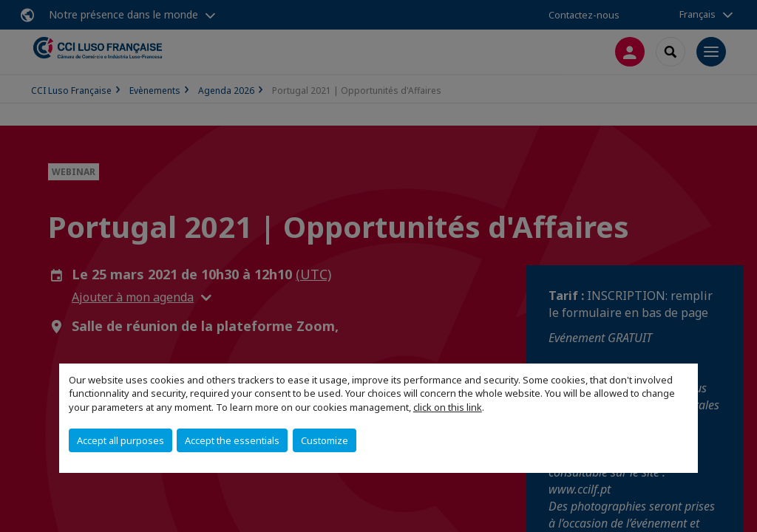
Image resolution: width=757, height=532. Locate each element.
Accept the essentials (232, 440)
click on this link (448, 407)
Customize (325, 440)
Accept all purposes (120, 440)
